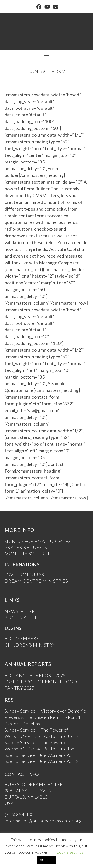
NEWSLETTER (20, 611)
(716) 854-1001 (20, 814)
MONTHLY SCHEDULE (29, 554)
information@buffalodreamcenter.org (43, 821)
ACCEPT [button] (46, 860)
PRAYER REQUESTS (26, 547)
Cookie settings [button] (70, 852)
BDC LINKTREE (21, 618)
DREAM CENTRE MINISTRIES (36, 581)
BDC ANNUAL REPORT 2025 (35, 675)
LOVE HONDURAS (24, 575)
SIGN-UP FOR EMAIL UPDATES (38, 541)
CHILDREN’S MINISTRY (30, 645)
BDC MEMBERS (22, 638)
